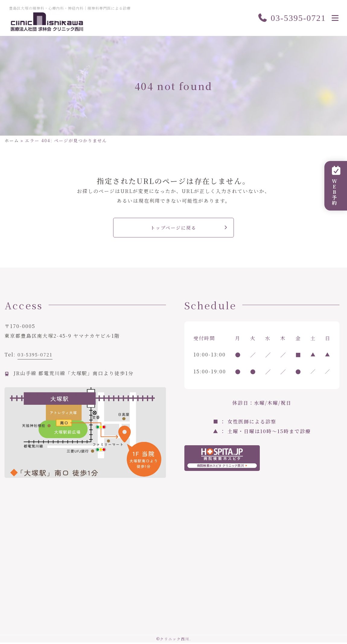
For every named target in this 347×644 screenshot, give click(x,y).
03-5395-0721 (292, 18)
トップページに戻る (174, 228)
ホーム (12, 140)
